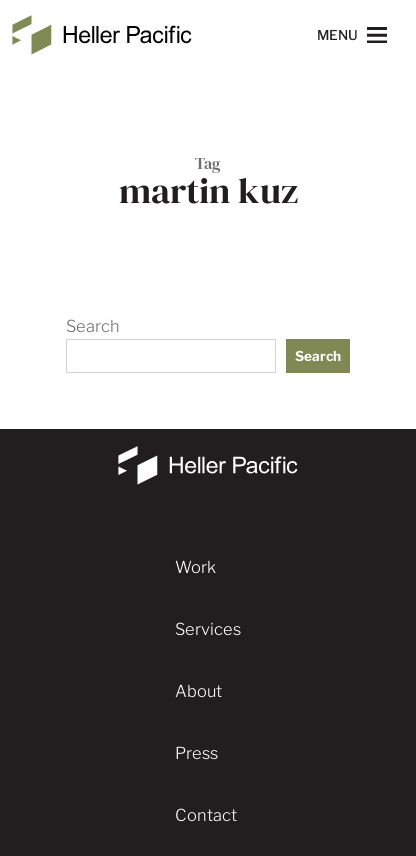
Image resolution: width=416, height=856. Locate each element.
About (198, 691)
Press (196, 753)
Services (208, 629)
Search (93, 326)
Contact (206, 815)
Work (195, 567)
